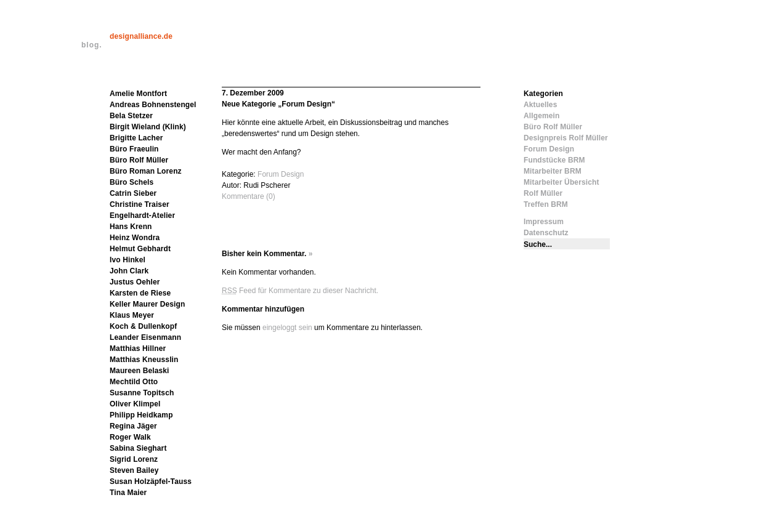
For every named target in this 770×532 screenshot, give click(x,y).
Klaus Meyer (132, 315)
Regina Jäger (133, 426)
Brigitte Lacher (136, 138)
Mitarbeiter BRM (553, 171)
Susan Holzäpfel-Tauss (151, 482)
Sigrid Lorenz (134, 459)
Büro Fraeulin (134, 149)
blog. (92, 45)
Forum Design (281, 174)
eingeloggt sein (287, 328)
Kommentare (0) (249, 196)
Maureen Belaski (140, 371)
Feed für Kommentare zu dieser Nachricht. (300, 291)
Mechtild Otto (134, 382)
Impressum (544, 222)
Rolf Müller (543, 193)
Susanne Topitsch (142, 393)
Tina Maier (128, 493)
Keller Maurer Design (147, 304)
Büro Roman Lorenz (146, 171)
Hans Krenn (131, 227)
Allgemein (541, 116)
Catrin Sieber (133, 193)
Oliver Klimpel (135, 404)
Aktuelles (540, 105)
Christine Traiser (140, 204)
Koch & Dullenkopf (143, 326)
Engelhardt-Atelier (142, 216)
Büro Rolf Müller (139, 160)
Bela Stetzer (131, 116)
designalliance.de (141, 36)
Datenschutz (546, 233)
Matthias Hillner (138, 349)
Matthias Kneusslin (144, 360)
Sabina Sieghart (138, 448)
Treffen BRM (546, 204)
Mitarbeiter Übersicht (561, 182)
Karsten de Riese (140, 293)
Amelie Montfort (138, 94)
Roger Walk (130, 437)
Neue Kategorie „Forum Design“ (278, 104)
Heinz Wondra (135, 238)
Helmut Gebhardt (140, 249)
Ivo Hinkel (128, 260)
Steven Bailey (134, 470)
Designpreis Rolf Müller (566, 138)
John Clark (129, 271)
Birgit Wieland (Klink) (148, 127)
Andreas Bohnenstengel (153, 105)
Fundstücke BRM (554, 160)
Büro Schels (132, 182)
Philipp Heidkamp (141, 415)
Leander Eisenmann (145, 337)
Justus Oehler (135, 282)
